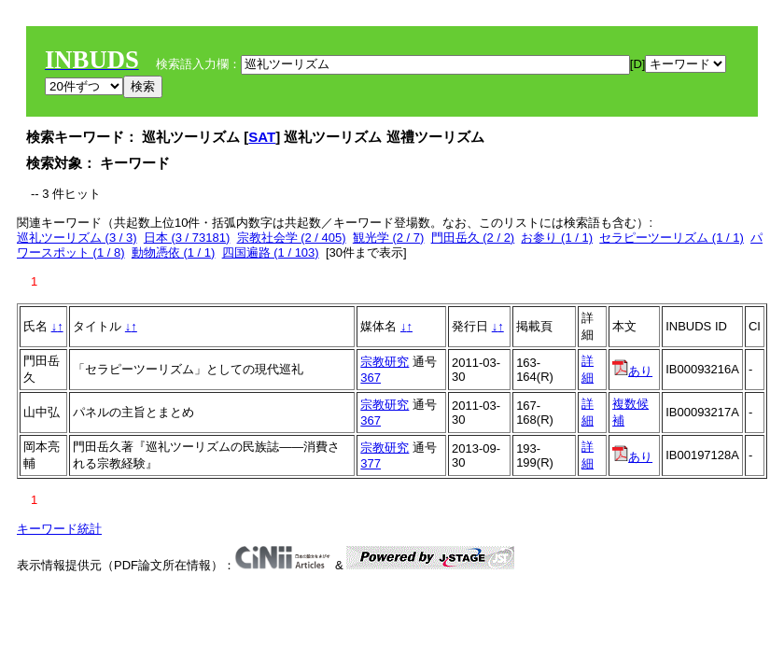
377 (371, 463)
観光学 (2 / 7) (389, 238)
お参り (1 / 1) (557, 238)
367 (371, 378)
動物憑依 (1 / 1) (174, 252)
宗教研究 (385, 362)
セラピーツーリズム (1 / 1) (672, 238)
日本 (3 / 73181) (187, 238)
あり (632, 371)
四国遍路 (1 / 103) (271, 252)
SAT (262, 137)
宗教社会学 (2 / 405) (292, 238)
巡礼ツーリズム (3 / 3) (77, 238)
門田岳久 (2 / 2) (473, 238)
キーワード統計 (59, 529)
